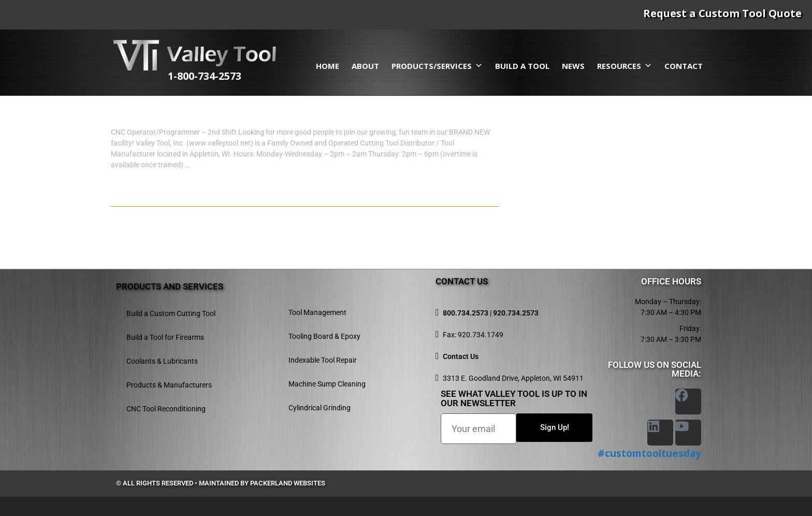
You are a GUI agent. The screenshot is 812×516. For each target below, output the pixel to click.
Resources (625, 66)
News (573, 66)
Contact (684, 66)
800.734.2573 (466, 313)
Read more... (143, 196)
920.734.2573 (516, 313)
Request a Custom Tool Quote (722, 13)
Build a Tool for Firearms (165, 337)
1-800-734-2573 (229, 76)
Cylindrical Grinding (320, 408)
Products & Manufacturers (169, 385)
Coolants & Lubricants (162, 361)
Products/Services (437, 66)
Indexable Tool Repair (323, 360)
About (365, 66)
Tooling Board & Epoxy (324, 336)
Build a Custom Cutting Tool (171, 313)
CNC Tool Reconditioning (166, 409)
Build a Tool (522, 66)
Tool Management (317, 312)
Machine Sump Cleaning (327, 384)
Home (328, 66)
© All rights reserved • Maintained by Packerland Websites (221, 483)
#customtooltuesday (649, 453)
